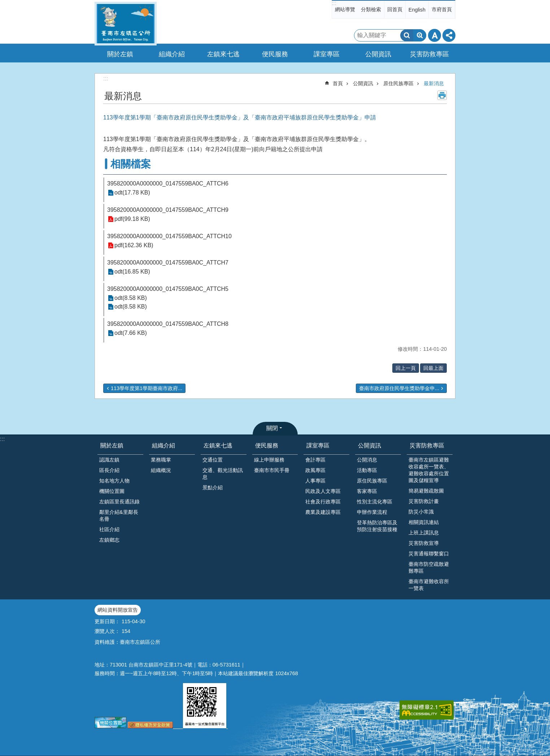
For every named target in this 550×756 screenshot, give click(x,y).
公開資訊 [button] (378, 54)
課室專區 (318, 445)
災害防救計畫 (424, 501)
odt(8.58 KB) (131, 298)
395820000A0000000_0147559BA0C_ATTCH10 (169, 236)
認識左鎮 (109, 460)
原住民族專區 (398, 83)
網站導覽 (345, 9)
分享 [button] (449, 35)
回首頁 (395, 9)
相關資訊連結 (424, 522)
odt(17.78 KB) (132, 193)
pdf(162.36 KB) (134, 246)
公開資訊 (363, 83)
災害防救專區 (427, 445)
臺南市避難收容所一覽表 (429, 585)
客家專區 (367, 491)
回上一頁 (406, 368)
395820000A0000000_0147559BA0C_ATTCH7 (168, 263)
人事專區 (315, 481)
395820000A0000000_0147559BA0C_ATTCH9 (168, 210)
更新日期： (107, 621)
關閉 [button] (272, 428)
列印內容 (442, 95)
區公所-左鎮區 (126, 24)
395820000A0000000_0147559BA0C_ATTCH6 (168, 183)
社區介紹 (109, 529)
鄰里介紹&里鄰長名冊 (119, 515)
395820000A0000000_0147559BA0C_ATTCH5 (168, 289)
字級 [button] (435, 35)
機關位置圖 (112, 491)
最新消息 (434, 83)
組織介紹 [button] (172, 54)
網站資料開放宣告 (118, 610)
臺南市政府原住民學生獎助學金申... (399, 388)
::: (334, 3)
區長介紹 (109, 470)
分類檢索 (371, 9)
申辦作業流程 (372, 512)
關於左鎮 (112, 445)
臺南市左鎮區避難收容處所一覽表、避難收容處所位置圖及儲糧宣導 (429, 470)
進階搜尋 (420, 35)
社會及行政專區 (323, 502)
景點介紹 (213, 488)
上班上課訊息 (424, 533)
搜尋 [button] (407, 35)
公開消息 (367, 460)
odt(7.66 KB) (131, 333)
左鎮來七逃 (218, 445)
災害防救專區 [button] (429, 54)
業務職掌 (161, 460)
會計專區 (315, 460)
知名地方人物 (114, 481)
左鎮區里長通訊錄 (119, 502)
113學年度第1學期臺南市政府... (147, 388)
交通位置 (213, 460)
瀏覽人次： (107, 631)
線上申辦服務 (269, 460)
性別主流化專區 (375, 502)
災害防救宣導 (424, 543)
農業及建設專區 (323, 512)
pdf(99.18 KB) (132, 219)
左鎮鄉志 (109, 540)
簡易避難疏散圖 (426, 491)
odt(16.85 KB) (132, 272)
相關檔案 (131, 164)
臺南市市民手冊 (272, 470)
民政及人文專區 (323, 491)
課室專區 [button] (327, 54)
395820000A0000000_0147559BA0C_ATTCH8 (168, 324)
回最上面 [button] (433, 368)
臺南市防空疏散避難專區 (429, 567)
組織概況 (161, 470)
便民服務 (267, 445)
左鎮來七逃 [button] (223, 54)
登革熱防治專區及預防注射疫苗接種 (377, 526)
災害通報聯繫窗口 (429, 554)
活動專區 (367, 470)
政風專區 (315, 470)
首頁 (338, 83)
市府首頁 (442, 9)
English (417, 10)
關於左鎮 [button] (120, 54)
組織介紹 (163, 445)
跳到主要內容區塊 (4, 4)
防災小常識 (421, 512)
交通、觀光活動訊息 (223, 474)
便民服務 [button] (275, 54)
